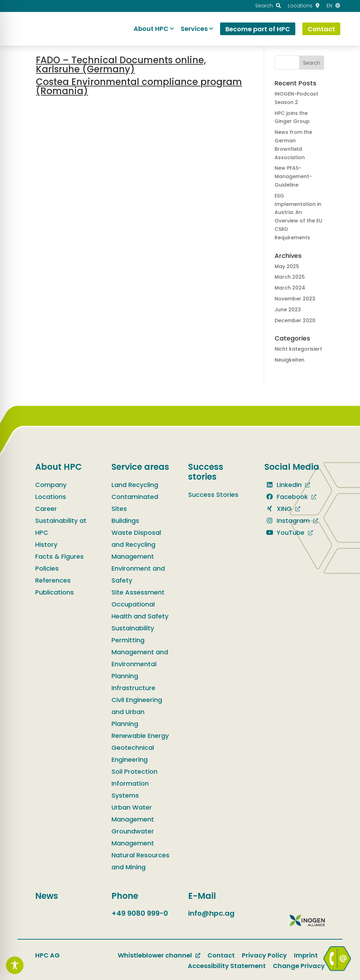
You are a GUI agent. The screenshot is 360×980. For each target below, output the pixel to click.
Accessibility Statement (227, 966)
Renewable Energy (140, 736)
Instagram (287, 521)
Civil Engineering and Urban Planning (137, 712)
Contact (221, 955)
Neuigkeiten (290, 360)
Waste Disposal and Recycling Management (136, 544)
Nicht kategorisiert (298, 349)
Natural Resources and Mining (140, 861)
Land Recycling (135, 485)
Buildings (125, 521)
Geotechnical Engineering (133, 754)
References (53, 580)
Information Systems (130, 789)
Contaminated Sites (135, 503)
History (46, 544)
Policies (47, 568)
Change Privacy (299, 966)
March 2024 (290, 288)
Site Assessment (138, 592)
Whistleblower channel (155, 955)
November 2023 (295, 299)
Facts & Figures (59, 556)
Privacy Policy (264, 955)
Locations (51, 497)
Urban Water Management (133, 813)
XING (278, 509)
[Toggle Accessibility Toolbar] (15, 965)
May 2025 (287, 266)
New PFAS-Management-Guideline (293, 176)
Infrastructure (133, 688)
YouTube (284, 533)
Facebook (286, 497)
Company (51, 485)
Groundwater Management (133, 837)
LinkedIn (283, 485)
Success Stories (213, 495)
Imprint (306, 955)
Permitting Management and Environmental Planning (140, 658)
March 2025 (290, 277)
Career (46, 509)
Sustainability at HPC (61, 527)
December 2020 (295, 320)
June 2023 (288, 310)
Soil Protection (134, 771)
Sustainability (133, 628)
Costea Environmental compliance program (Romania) (139, 86)
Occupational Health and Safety (140, 610)
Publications (54, 592)
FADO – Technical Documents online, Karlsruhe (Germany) (121, 65)
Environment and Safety (138, 574)
